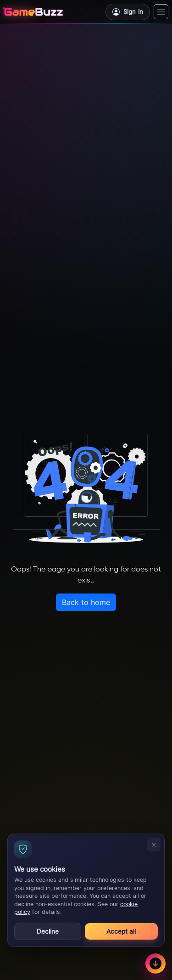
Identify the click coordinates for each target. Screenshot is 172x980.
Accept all (121, 931)
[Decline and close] (154, 845)
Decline (48, 931)
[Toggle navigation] (161, 12)
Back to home (86, 602)
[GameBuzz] (33, 12)
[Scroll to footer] (155, 963)
